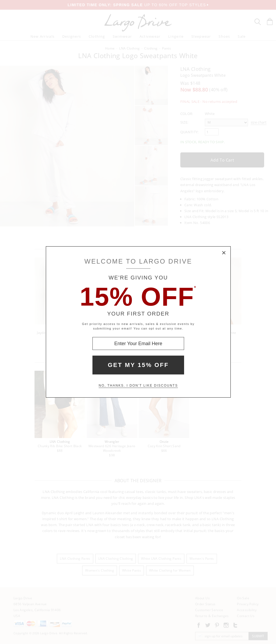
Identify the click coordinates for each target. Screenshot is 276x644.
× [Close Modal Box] (224, 253)
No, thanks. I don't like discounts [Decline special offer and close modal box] (138, 386)
